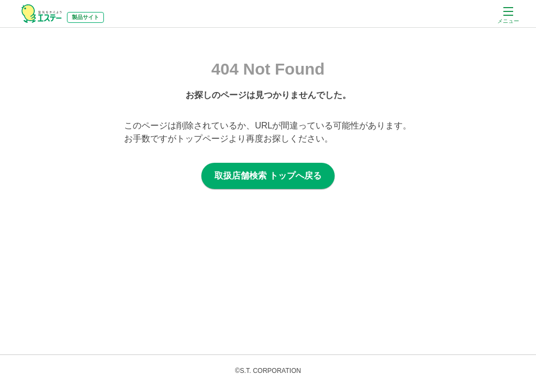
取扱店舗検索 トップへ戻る (268, 176)
